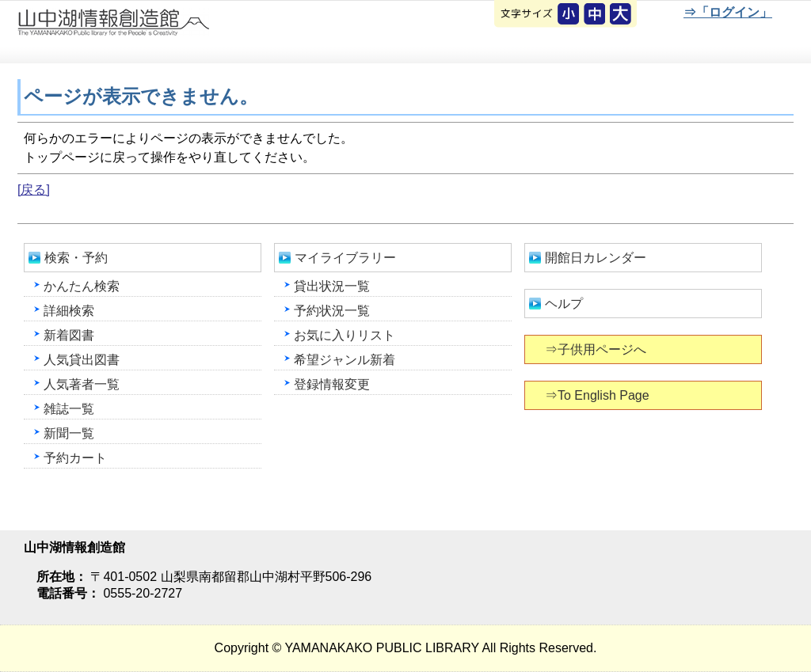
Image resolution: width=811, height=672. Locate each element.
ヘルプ (564, 304)
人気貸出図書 (82, 360)
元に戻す (569, 15)
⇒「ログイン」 (727, 12)
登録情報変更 (332, 384)
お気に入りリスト (345, 335)
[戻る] (34, 190)
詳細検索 (69, 311)
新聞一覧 (69, 433)
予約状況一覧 (332, 311)
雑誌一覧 (69, 409)
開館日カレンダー (596, 258)
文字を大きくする (622, 15)
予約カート (75, 458)
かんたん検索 (82, 286)
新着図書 (69, 335)
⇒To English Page (598, 395)
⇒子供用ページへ (597, 349)
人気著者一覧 (82, 384)
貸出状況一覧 (332, 286)
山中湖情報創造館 (190, 32)
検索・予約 (76, 258)
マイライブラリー (345, 258)
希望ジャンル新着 (345, 360)
